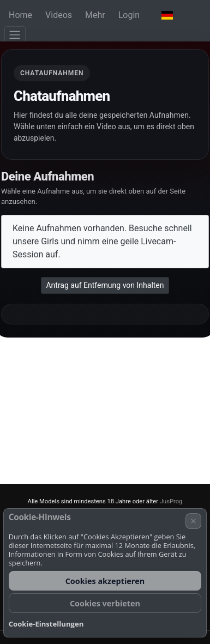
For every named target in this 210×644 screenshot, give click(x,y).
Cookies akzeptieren (105, 581)
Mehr (95, 15)
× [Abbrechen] (194, 521)
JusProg (171, 501)
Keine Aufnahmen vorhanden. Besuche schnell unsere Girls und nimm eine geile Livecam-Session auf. (102, 241)
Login (129, 15)
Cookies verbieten (105, 603)
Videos (59, 15)
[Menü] (15, 35)
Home (20, 15)
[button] (167, 15)
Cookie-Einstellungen (46, 624)
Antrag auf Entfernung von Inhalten (105, 285)
